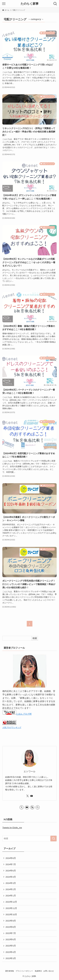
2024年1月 (11, 896)
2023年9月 (11, 921)
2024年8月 (11, 858)
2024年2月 (11, 889)
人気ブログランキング (12, 727)
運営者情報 (10, 971)
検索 (35, 638)
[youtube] (32, 796)
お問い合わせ (49, 971)
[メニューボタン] (4, 4)
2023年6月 (11, 939)
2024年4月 (11, 877)
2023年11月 (11, 908)
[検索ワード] (29, 839)
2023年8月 (11, 927)
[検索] (38, 807)
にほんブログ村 (17, 714)
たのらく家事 (30, 4)
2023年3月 (11, 958)
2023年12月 (11, 902)
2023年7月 (11, 933)
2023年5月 (11, 946)
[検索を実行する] (53, 839)
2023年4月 (11, 952)
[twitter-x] (28, 796)
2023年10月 (11, 915)
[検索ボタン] (55, 4)
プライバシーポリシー (24, 971)
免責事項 (38, 971)
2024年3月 (11, 883)
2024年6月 (11, 871)
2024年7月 (11, 864)
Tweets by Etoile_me (12, 828)
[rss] (32, 807)
